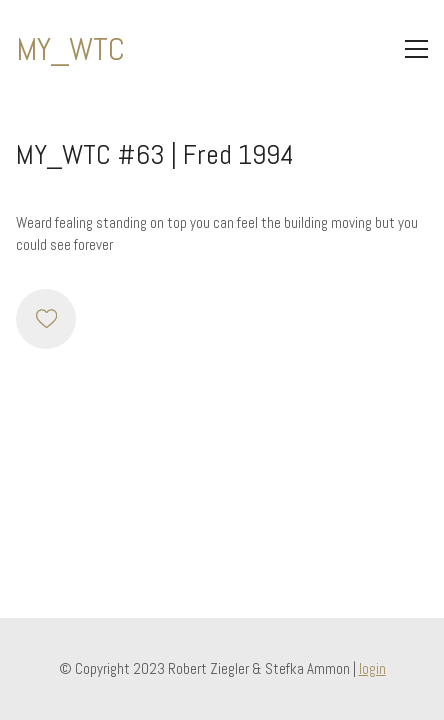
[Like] (46, 319)
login (372, 668)
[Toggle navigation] (416, 49)
